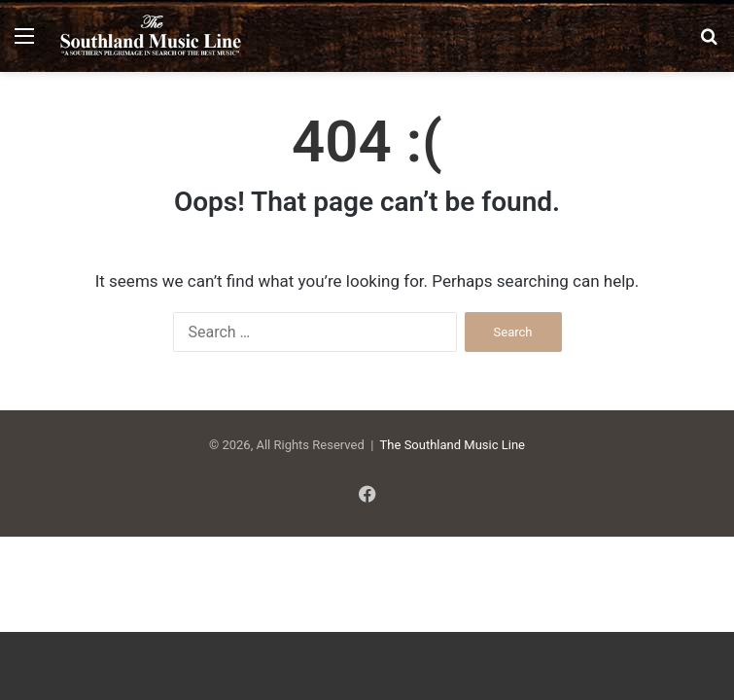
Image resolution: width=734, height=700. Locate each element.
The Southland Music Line (453, 445)
